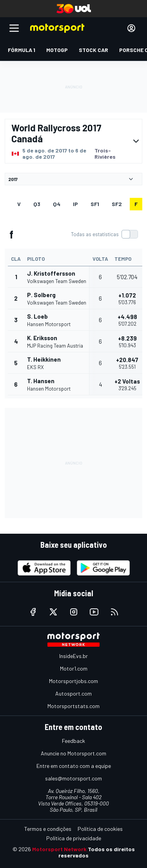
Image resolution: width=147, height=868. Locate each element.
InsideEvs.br (73, 656)
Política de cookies (100, 829)
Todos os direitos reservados (97, 852)
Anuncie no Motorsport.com (73, 753)
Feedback (73, 741)
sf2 (117, 204)
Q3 (37, 204)
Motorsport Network (59, 849)
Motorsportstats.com (73, 706)
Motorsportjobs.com (73, 681)
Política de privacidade (74, 838)
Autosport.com (73, 693)
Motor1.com (74, 668)
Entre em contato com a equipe (74, 766)
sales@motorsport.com (73, 778)
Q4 (57, 204)
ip (75, 204)
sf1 (95, 204)
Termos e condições (48, 829)
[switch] (104, 234)
